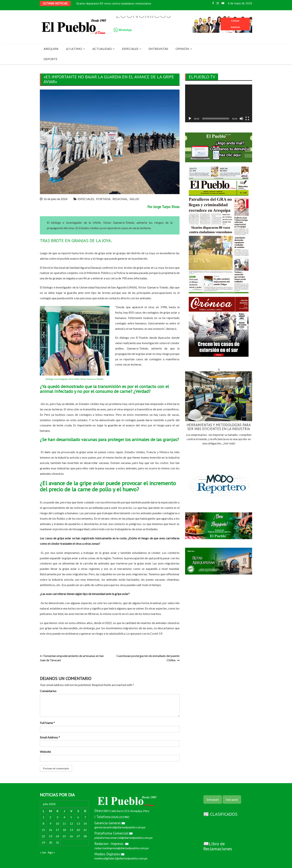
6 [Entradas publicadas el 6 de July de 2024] (78, 817)
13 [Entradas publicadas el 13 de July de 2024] (78, 823)
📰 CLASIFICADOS (220, 814)
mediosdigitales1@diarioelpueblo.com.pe (121, 858)
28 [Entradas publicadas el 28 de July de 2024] (85, 836)
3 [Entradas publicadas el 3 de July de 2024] (57, 817)
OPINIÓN (182, 49)
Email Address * (50, 737)
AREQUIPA (51, 49)
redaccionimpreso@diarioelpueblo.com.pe (122, 848)
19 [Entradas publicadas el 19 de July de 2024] (71, 830)
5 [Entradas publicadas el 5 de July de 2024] (71, 817)
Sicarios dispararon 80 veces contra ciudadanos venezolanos (114, 4)
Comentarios (48, 691)
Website (45, 752)
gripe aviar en (145, 268)
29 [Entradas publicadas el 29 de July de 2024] (43, 842)
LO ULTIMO (74, 49)
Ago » (51, 852)
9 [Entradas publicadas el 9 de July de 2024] (50, 823)
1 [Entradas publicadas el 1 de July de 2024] (43, 817)
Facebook (213, 3)
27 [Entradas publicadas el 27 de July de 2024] (78, 836)
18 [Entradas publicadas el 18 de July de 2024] (64, 830)
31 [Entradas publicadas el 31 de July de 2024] (57, 842)
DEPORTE (50, 59)
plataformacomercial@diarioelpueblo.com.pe (123, 838)
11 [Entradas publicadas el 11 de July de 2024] (64, 823)
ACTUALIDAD (102, 49)
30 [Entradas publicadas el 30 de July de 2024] (50, 842)
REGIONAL (120, 199)
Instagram (218, 3)
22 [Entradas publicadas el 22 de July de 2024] (43, 836)
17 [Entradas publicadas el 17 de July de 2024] (57, 830)
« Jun (43, 852)
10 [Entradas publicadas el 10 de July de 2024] (57, 823)
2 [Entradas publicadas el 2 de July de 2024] (50, 817)
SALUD (134, 199)
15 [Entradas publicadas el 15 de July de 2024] (43, 830)
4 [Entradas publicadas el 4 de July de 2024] (64, 817)
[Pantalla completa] (247, 119)
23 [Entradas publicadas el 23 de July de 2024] (50, 836)
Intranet (213, 800)
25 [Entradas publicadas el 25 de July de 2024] (64, 836)
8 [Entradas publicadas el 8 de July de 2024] (43, 823)
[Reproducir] (190, 119)
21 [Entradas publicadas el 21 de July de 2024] (85, 830)
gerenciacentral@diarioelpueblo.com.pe (120, 827)
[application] (219, 103)
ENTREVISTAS (158, 49)
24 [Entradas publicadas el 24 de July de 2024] (57, 836)
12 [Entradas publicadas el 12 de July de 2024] (71, 823)
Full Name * (47, 723)
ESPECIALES (130, 49)
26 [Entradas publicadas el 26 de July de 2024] (71, 836)
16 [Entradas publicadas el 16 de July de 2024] (50, 830)
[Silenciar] (241, 119)
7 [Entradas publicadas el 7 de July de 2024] (85, 817)
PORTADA (103, 199)
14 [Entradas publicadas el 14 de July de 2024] (85, 823)
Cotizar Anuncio (235, 24)
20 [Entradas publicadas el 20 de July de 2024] (78, 830)
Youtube (223, 3)
